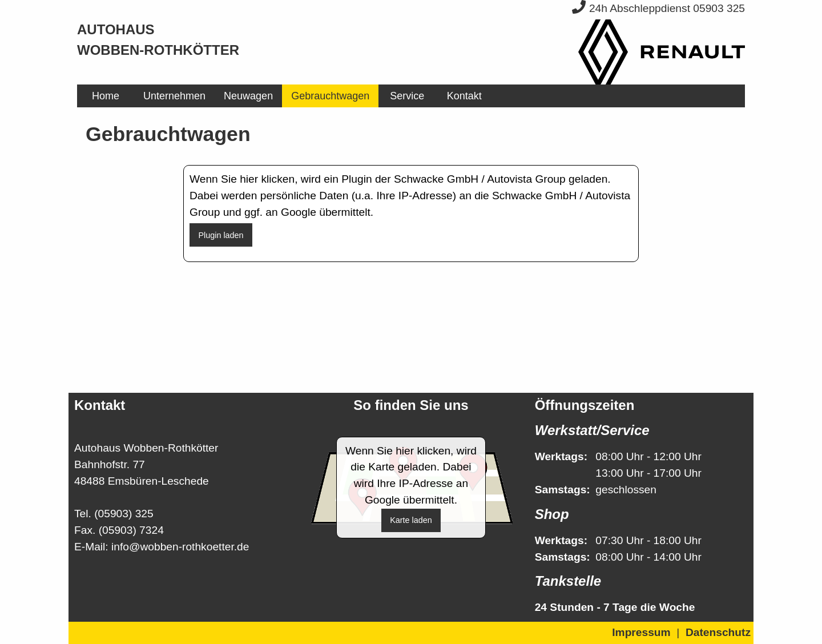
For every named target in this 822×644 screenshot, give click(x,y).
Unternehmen (174, 96)
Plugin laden (221, 235)
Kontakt (464, 96)
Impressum (641, 632)
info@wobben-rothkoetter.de (180, 547)
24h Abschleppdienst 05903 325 (658, 8)
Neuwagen (248, 96)
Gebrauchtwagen (330, 96)
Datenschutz (718, 632)
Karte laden (411, 520)
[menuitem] (106, 96)
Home (106, 96)
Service (407, 96)
